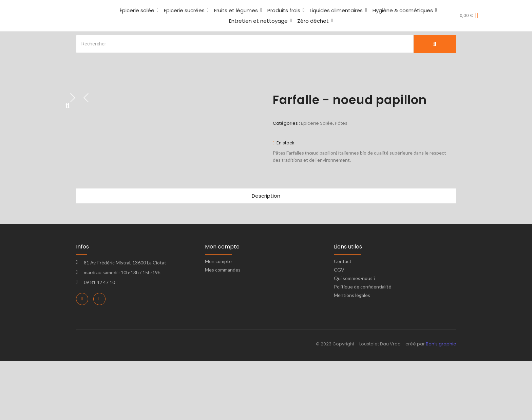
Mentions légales (352, 355)
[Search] (245, 44)
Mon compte (218, 321)
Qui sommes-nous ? (355, 338)
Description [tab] (266, 255)
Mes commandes (223, 329)
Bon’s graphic (441, 404)
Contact (343, 321)
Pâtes (341, 123)
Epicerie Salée (317, 123)
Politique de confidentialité (363, 346)
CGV (339, 329)
